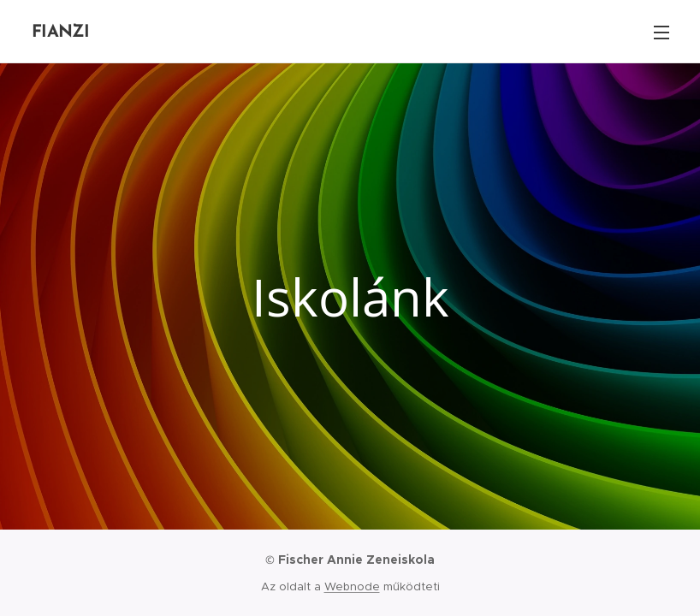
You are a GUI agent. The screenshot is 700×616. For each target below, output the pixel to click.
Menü (661, 33)
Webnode (352, 586)
